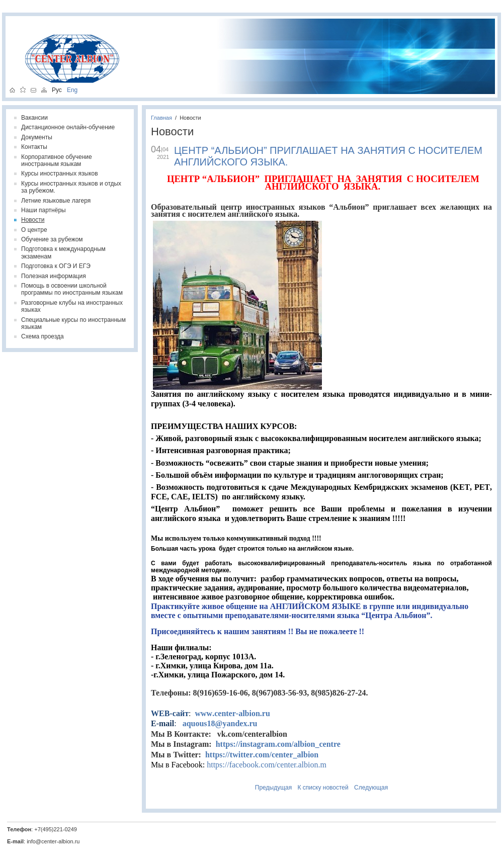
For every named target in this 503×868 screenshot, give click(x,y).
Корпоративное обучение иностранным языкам (57, 160)
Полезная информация (54, 276)
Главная (161, 118)
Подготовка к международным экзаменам (63, 252)
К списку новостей (323, 788)
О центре (34, 230)
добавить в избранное (23, 90)
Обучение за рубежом (52, 239)
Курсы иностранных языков (60, 173)
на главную (12, 90)
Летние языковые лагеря (56, 201)
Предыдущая (273, 788)
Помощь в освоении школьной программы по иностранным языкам (72, 289)
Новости (190, 118)
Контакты (34, 147)
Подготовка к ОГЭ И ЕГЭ (56, 266)
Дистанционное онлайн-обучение (68, 127)
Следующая (371, 788)
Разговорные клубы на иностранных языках (72, 306)
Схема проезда (43, 336)
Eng (70, 90)
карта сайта (44, 90)
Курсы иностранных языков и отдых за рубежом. (71, 187)
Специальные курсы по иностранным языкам (73, 323)
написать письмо (33, 90)
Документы (37, 137)
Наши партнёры (44, 210)
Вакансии (34, 118)
